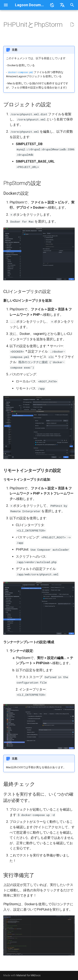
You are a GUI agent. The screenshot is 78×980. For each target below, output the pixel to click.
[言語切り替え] (62, 5)
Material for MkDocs (28, 975)
